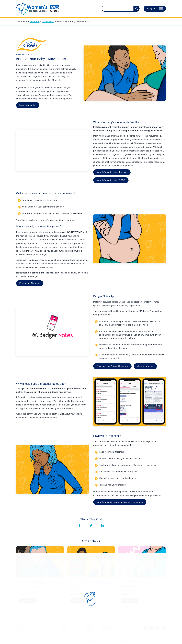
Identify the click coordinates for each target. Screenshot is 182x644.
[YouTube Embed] (52, 150)
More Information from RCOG (111, 180)
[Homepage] (38, 9)
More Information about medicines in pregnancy (120, 502)
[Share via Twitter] (91, 525)
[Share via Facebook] (80, 525)
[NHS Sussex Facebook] (145, 628)
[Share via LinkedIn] (102, 525)
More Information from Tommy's (112, 172)
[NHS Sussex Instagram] (157, 628)
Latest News (48, 22)
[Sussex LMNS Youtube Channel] (164, 628)
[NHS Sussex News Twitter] (151, 628)
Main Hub (35, 22)
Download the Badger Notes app (112, 366)
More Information (28, 105)
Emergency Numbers (30, 283)
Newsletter (23, 594)
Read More (28, 600)
